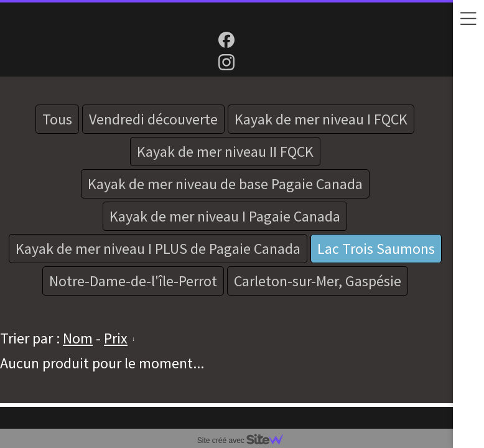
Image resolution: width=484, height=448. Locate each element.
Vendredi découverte (153, 119)
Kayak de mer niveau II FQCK (225, 152)
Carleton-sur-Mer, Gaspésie (318, 281)
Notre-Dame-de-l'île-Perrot (133, 281)
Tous (57, 119)
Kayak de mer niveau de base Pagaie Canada (225, 184)
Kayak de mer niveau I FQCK (321, 119)
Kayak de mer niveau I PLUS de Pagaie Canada (158, 249)
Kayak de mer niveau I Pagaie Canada (225, 216)
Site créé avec (245, 441)
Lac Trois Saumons (376, 249)
